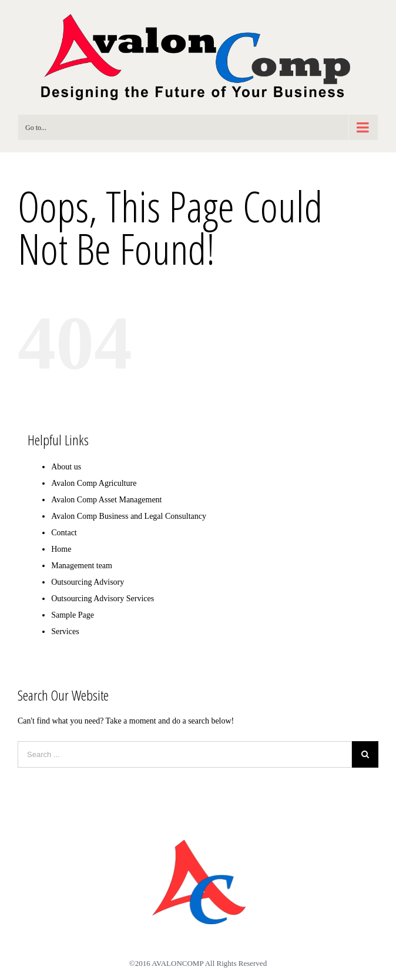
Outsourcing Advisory (88, 582)
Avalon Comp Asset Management (106, 500)
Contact (64, 533)
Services (65, 631)
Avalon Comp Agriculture (94, 483)
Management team (82, 566)
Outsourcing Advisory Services (103, 599)
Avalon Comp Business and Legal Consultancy (129, 516)
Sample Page (73, 615)
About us (66, 467)
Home (61, 549)
